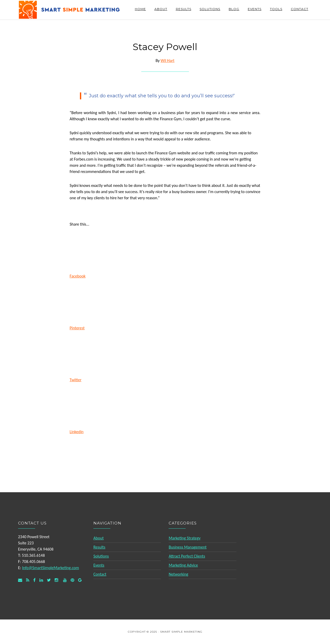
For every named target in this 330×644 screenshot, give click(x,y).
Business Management (188, 547)
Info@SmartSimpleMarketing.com (51, 568)
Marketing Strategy (184, 538)
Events (99, 565)
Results (99, 547)
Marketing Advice (183, 565)
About (98, 538)
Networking (178, 574)
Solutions (101, 556)
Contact (100, 574)
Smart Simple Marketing (70, 10)
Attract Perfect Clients (187, 556)
